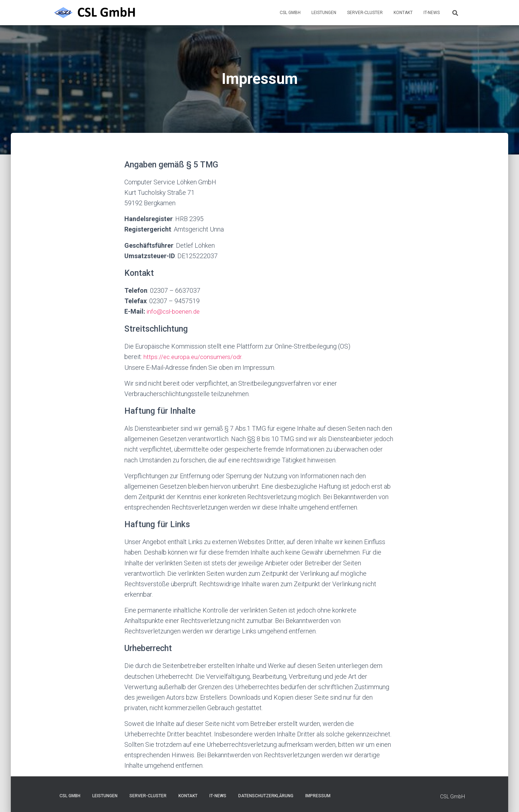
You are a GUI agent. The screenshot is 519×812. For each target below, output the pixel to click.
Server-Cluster (365, 13)
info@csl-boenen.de (174, 311)
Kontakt (403, 13)
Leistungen (324, 13)
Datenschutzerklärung (266, 795)
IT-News (432, 13)
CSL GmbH (290, 13)
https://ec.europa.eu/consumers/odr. (194, 357)
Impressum (318, 795)
